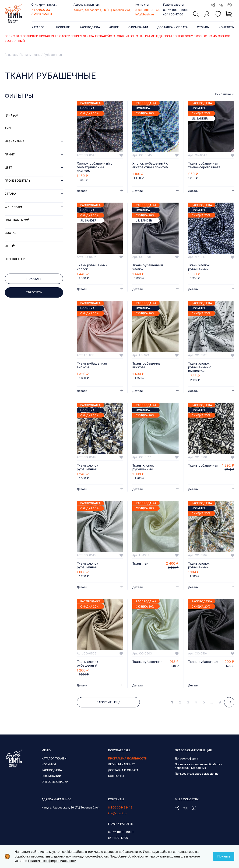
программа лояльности (42, 12)
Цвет (8, 167)
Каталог (39, 27)
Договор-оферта (186, 758)
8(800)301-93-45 (205, 36)
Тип (8, 128)
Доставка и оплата (172, 27)
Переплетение (16, 259)
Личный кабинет (121, 764)
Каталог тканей (54, 758)
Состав (11, 233)
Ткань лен (140, 563)
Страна (10, 194)
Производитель (18, 181)
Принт (10, 154)
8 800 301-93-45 (147, 10)
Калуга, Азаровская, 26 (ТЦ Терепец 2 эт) (103, 10)
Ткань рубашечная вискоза (92, 365)
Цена (12, 115)
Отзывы (203, 27)
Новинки (63, 27)
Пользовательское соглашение (197, 774)
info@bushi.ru (145, 14)
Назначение (14, 141)
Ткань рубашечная (203, 465)
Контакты (227, 27)
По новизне (222, 94)
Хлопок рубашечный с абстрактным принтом (150, 165)
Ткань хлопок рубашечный (199, 267)
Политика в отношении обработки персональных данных (199, 766)
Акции (114, 27)
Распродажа (90, 27)
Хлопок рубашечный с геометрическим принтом (95, 167)
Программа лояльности (128, 758)
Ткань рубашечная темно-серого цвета (204, 165)
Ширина (13, 207)
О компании (138, 27)
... (212, 702)
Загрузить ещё (108, 702)
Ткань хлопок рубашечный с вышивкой (200, 367)
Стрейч (11, 246)
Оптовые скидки (55, 782)
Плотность (17, 220)
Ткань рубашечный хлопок (92, 267)
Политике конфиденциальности (52, 861)
